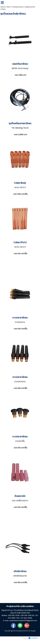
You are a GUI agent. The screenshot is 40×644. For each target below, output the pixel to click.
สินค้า (9, 7)
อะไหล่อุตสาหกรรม (18, 7)
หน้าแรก (3, 7)
